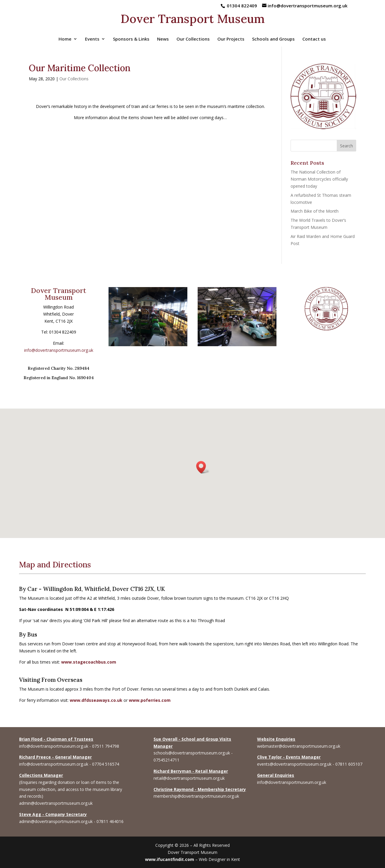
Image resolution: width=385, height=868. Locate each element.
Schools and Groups (273, 39)
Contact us (314, 39)
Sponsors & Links (131, 39)
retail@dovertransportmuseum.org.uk (189, 778)
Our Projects (231, 39)
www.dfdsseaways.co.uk (96, 700)
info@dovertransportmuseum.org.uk (59, 350)
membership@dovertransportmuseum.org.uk (196, 796)
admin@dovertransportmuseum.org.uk (56, 803)
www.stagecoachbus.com (89, 662)
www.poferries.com (150, 700)
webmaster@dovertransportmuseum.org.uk (299, 746)
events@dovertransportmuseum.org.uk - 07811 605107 (310, 764)
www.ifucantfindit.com (170, 859)
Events (92, 39)
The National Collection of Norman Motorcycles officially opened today (319, 179)
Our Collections (193, 39)
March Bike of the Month (315, 211)
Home (65, 39)
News (163, 39)
